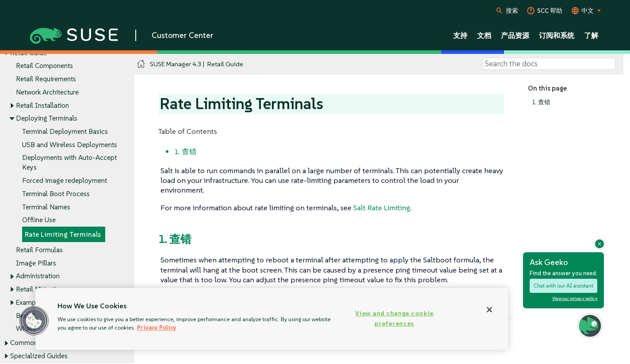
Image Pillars (36, 263)
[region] (272, 319)
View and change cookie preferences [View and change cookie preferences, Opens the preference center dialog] (394, 318)
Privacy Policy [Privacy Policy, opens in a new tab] (157, 328)
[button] (34, 321)
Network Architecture (47, 92)
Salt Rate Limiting (382, 208)
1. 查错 (541, 102)
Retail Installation (42, 105)
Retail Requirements (46, 79)
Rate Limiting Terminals (63, 235)
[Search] (549, 64)
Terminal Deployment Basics (65, 131)
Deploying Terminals (47, 119)
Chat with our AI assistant (563, 286)
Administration (38, 276)
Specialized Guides (39, 356)
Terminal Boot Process (56, 194)
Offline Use (39, 220)
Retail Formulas (39, 250)
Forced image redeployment (65, 181)
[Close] (489, 310)
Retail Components (44, 66)
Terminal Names (46, 207)
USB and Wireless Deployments (70, 145)
